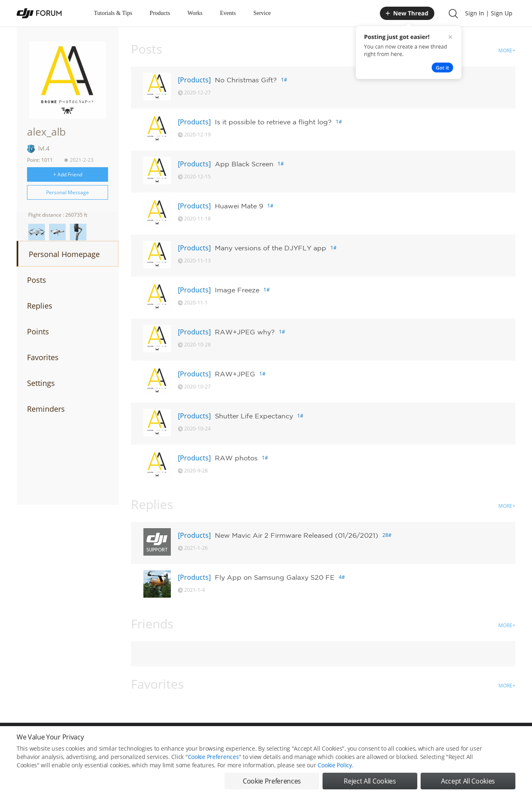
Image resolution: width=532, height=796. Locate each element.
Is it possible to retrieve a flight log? (273, 122)
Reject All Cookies (370, 781)
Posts (37, 280)
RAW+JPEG (235, 374)
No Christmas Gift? (246, 80)
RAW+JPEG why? (245, 332)
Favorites (43, 357)
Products (160, 13)
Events (228, 13)
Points (38, 331)
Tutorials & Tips (113, 13)
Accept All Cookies (468, 781)
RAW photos (236, 458)
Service (262, 13)
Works (195, 13)
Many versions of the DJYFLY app (271, 248)
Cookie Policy (335, 765)
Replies (40, 306)
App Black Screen (244, 164)
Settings (41, 383)
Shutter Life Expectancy (254, 416)
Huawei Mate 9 (239, 206)
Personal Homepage (64, 254)
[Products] (194, 80)
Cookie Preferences (213, 757)
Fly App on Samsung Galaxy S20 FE (275, 577)
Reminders (46, 409)
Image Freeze (237, 290)
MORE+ (507, 51)
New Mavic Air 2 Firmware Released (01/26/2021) (297, 535)
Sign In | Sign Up (489, 13)
